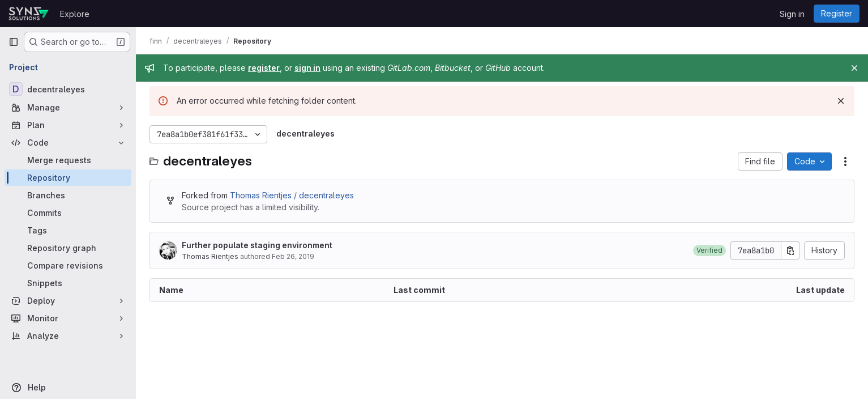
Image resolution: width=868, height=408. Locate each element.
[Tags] (68, 230)
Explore (75, 14)
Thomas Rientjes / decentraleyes (292, 195)
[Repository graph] (68, 248)
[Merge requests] (68, 160)
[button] (709, 250)
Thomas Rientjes (210, 256)
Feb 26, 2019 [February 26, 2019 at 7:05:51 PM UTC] (293, 256)
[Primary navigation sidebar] (14, 42)
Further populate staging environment (257, 245)
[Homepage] (29, 14)
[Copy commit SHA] (790, 250)
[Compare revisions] (68, 265)
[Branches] (68, 195)
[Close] (854, 68)
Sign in (792, 14)
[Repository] (68, 178)
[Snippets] (68, 283)
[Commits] (68, 213)
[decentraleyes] (68, 89)
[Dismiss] (841, 101)
